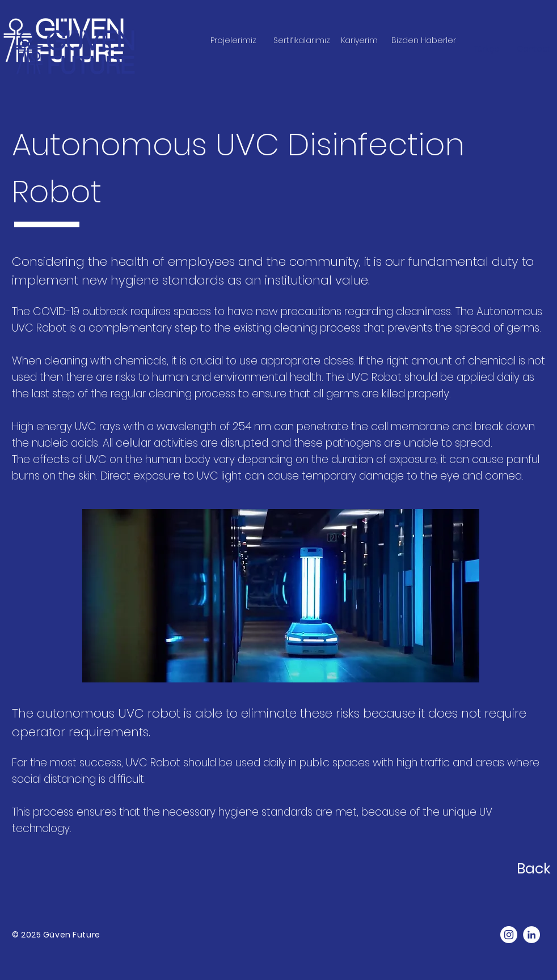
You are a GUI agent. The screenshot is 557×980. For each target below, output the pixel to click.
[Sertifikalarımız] (302, 41)
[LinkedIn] (531, 935)
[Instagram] (509, 935)
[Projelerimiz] (233, 41)
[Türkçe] (486, 49)
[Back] (482, 869)
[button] (533, 49)
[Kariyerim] (359, 41)
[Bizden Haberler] (424, 41)
